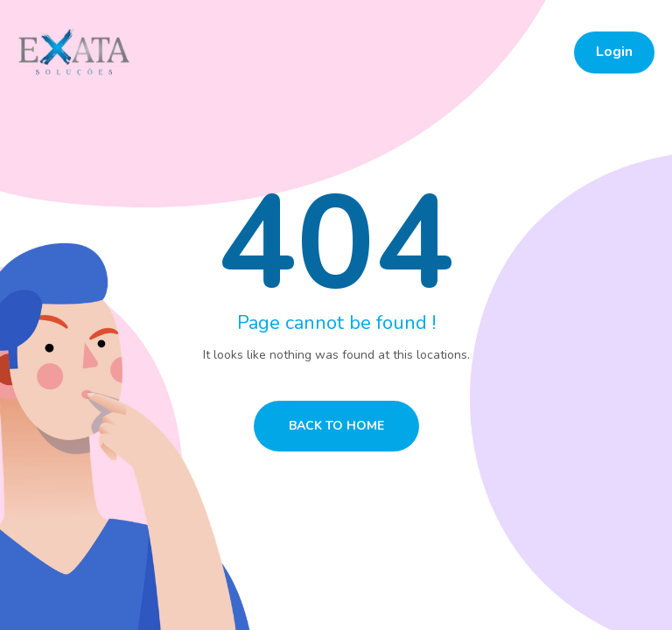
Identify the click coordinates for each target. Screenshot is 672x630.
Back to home (336, 426)
